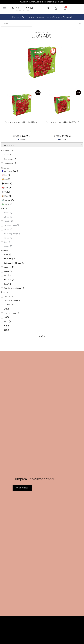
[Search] (80, 24)
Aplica (42, 336)
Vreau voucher (22, 499)
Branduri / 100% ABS (42, 33)
